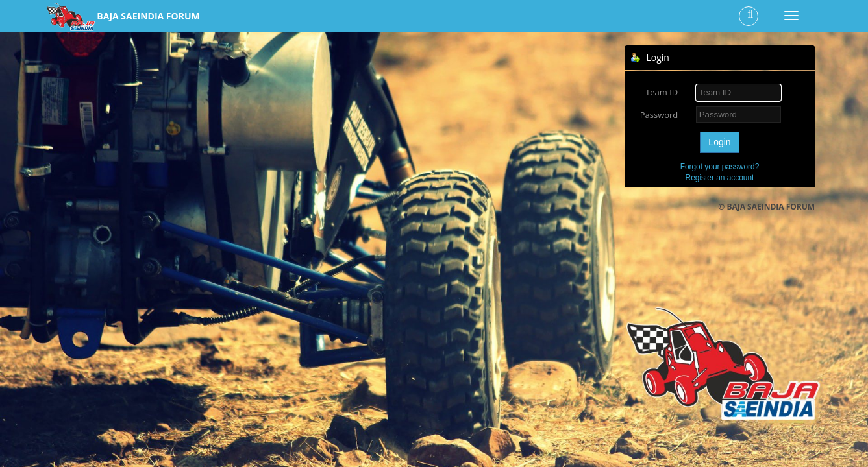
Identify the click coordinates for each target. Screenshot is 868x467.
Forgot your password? (720, 167)
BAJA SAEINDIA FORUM (148, 16)
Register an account (720, 178)
